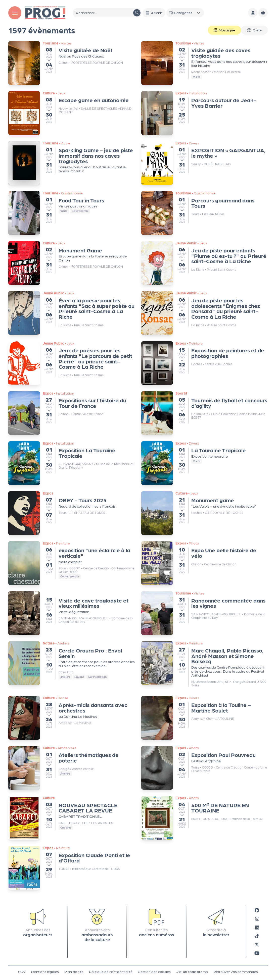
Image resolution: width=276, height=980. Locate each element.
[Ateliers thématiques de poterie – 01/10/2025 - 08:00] (72, 768)
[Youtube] (257, 953)
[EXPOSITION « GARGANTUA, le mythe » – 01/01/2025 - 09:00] (204, 163)
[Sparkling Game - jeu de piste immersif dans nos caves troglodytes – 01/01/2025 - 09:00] (72, 163)
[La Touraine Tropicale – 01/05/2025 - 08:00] (204, 463)
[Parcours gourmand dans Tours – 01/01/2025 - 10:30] (204, 213)
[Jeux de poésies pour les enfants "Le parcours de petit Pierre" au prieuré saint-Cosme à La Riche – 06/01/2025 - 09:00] (72, 363)
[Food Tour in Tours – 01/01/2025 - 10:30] (72, 213)
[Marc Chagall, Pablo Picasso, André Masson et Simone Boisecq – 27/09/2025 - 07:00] (204, 665)
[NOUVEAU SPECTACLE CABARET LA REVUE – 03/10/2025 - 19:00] (72, 818)
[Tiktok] (257, 936)
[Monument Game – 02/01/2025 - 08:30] (72, 263)
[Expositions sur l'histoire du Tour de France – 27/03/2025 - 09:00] (72, 413)
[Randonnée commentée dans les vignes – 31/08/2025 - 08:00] (204, 613)
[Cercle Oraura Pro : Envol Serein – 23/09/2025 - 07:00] (72, 663)
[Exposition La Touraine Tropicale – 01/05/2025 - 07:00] (72, 463)
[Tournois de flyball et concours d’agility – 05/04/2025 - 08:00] (204, 413)
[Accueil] (45, 12)
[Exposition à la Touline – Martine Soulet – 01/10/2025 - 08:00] (204, 718)
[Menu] (15, 13)
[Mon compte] (253, 13)
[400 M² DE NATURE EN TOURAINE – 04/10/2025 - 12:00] (204, 818)
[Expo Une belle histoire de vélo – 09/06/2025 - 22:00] (204, 563)
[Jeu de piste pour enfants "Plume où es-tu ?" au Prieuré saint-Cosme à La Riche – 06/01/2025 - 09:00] (204, 263)
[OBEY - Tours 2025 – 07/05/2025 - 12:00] (72, 513)
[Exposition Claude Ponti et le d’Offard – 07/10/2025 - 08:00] (72, 868)
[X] (257, 944)
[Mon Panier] (263, 13)
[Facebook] (257, 910)
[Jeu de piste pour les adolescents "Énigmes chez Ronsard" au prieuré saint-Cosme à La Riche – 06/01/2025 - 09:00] (204, 313)
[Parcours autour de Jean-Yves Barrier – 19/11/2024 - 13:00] (204, 113)
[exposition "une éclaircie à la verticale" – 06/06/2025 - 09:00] (72, 563)
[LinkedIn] (257, 927)
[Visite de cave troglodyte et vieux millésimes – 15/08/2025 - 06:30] (72, 613)
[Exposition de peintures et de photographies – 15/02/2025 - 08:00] (204, 363)
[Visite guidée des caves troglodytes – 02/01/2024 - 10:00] (204, 63)
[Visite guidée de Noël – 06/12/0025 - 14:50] (72, 63)
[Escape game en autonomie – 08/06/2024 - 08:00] (72, 113)
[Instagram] (257, 919)
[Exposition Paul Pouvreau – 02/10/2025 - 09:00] (204, 768)
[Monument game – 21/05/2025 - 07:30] (204, 513)
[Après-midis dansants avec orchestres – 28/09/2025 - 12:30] (72, 718)
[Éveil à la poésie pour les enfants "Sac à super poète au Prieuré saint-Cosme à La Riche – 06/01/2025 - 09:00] (72, 313)
